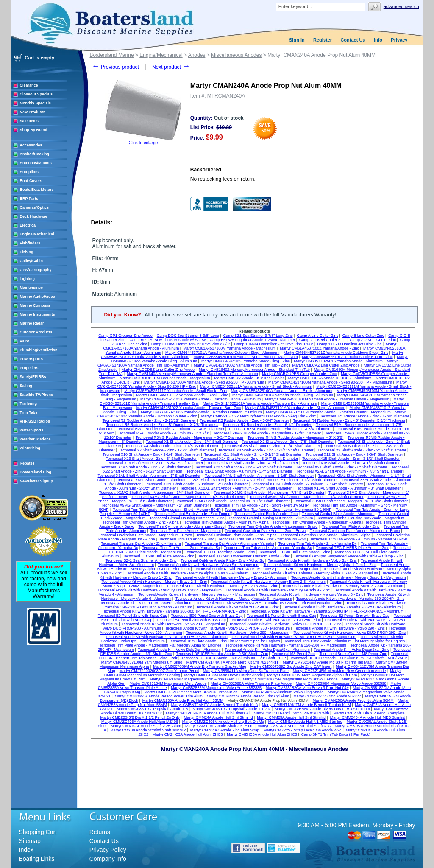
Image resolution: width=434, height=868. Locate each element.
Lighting (28, 279)
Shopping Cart (38, 832)
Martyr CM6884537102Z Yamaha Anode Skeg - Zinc (246, 361)
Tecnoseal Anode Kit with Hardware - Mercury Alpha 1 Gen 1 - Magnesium (256, 569)
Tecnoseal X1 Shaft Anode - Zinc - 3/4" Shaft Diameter (192, 442)
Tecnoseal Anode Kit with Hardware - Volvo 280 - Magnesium (173, 624)
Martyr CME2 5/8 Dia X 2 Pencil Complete (369, 713)
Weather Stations (35, 439)
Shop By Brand (34, 130)
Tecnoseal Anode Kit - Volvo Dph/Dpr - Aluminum (179, 650)
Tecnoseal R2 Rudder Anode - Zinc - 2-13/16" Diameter (149, 420)
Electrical (28, 225)
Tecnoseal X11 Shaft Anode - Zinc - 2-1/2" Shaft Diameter (253, 454)
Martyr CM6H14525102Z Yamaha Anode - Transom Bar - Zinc (189, 408)
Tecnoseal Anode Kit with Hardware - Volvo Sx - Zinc (312, 560)
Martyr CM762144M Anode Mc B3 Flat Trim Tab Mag (327, 662)
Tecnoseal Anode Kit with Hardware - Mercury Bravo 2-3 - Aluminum (268, 582)
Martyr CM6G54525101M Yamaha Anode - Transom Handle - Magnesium (327, 399)
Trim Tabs (29, 412)
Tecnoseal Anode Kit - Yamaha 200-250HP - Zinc (238, 607)
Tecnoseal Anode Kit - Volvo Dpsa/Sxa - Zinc (351, 650)
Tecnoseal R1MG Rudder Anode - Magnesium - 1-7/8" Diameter (267, 433)
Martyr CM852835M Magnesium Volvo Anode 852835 (216, 688)
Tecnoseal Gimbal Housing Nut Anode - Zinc (187, 518)
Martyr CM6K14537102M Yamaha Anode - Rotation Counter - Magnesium (328, 412)
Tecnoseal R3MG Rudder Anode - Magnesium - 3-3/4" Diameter (189, 437)
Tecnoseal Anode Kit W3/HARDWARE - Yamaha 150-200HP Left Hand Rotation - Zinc (269, 603)
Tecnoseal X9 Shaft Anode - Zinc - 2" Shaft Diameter (362, 450)
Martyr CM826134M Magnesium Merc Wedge (168, 683)
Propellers (29, 368)
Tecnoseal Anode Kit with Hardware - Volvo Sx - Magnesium (209, 565)
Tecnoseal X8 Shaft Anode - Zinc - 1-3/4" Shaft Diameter (266, 450)
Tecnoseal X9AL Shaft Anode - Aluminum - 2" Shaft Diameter (196, 484)
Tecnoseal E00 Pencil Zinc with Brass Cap (207, 616)
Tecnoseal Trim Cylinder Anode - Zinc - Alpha (141, 522)
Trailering (29, 403)
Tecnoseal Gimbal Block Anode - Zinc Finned (192, 514)
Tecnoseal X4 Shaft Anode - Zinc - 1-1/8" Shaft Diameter (173, 446)
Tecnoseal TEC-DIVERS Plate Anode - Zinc (352, 548)
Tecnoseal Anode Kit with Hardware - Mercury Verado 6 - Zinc (311, 594)
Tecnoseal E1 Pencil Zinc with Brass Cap (281, 616)
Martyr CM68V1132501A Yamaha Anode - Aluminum (338, 361)
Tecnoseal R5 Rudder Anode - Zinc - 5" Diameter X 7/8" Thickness (162, 425)
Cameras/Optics (35, 207)
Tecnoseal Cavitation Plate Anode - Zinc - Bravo (265, 531)
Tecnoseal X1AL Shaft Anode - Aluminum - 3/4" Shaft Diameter (239, 471)
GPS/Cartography (36, 270)
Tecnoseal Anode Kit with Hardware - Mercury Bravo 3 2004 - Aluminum (343, 586)
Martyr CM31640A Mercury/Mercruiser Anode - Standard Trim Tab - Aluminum (192, 374)
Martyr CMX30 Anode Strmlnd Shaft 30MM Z (148, 730)
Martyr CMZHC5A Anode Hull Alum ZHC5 (262, 734)
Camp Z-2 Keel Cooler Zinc (373, 340)
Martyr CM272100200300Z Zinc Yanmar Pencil (159, 671)
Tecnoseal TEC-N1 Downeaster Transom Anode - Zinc (244, 556)
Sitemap (30, 841)
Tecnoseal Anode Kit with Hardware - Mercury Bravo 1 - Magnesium (348, 577)
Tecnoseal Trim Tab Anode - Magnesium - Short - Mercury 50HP (167, 510)
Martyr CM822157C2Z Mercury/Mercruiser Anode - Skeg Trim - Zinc (259, 416)
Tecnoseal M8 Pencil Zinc (294, 654)
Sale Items (29, 121)
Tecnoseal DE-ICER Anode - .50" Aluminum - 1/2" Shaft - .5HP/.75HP (348, 658)
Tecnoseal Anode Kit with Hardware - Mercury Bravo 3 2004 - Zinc (222, 586)
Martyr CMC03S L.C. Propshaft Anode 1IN (152, 709)
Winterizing (30, 448)
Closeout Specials (36, 94)
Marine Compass (35, 305)
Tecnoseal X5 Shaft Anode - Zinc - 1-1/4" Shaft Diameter (272, 446)
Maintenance (32, 288)
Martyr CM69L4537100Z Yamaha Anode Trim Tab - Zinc (241, 365)
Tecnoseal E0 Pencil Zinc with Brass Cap (133, 616)
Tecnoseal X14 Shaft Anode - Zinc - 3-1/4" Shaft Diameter (250, 459)
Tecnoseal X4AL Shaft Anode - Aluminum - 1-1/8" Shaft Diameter (259, 476)
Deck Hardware (34, 216)
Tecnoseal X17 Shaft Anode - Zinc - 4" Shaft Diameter (253, 463)
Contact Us (353, 40)
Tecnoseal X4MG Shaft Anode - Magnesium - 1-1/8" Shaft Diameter (188, 497)
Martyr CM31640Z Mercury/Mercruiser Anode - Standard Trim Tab (254, 370)
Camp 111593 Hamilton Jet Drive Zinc (349, 344)
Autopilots (29, 172)
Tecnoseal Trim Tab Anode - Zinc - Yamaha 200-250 (262, 539)
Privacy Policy (108, 850)
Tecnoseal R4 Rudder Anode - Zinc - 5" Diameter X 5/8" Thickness (349, 420)
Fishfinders (30, 243)
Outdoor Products (36, 332)
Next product (171, 67)
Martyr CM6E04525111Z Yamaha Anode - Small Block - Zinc (175, 391)
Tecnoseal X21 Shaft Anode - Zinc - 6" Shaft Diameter (342, 467)
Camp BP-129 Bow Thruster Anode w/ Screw (168, 340)
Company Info (108, 859)
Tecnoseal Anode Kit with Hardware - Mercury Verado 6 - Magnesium (234, 599)
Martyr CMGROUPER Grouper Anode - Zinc (299, 374)
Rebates (27, 463)
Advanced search (401, 6)
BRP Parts (29, 199)
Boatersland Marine (112, 55)
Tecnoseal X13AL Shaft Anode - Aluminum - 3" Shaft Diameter (348, 488)
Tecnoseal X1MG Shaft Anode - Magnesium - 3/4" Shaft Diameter (154, 493)
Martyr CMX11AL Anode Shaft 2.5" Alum (219, 726)
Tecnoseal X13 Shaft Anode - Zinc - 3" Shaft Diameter (151, 459)
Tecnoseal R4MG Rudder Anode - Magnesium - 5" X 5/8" (296, 437)
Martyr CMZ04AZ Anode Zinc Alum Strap (225, 730)
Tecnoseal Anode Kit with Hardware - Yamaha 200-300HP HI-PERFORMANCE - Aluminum (327, 611)
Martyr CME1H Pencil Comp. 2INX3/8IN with (291, 713)
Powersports (32, 359)
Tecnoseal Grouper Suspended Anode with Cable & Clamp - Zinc (349, 556)
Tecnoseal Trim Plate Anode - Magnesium (186, 531)
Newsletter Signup (37, 481)
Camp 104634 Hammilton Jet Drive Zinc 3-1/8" (273, 344)
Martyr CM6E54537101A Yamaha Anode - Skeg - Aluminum (283, 395)
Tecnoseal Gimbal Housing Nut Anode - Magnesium (361, 518)
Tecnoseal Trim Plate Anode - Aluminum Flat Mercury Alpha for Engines (344, 641)
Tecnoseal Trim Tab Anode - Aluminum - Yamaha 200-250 (359, 539)
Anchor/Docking (35, 154)
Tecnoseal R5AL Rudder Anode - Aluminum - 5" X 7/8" (164, 433)
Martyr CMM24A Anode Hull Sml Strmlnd (218, 717)
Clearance (29, 85)
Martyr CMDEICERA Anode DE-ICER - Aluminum (330, 378)
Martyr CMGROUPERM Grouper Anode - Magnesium (165, 378)
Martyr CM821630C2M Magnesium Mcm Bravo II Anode (290, 679)
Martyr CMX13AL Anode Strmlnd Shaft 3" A (294, 726)
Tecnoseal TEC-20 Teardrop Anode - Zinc (220, 552)
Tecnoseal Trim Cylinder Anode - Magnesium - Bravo (273, 526)
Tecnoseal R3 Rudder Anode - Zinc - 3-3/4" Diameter (245, 420)
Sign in (297, 40)
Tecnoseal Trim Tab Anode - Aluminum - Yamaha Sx (268, 548)
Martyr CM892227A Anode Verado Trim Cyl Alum (248, 696)
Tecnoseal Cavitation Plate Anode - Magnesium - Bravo (145, 535)
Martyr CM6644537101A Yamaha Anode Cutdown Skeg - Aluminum (222, 353)
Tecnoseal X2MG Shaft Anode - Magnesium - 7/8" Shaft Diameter (269, 493)
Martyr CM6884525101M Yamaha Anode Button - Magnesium (246, 357)
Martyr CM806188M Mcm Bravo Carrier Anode (224, 675)
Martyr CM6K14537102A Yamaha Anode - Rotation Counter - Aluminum (201, 412)
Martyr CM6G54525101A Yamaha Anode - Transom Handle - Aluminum (200, 399)
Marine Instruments (38, 314)
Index (26, 850)
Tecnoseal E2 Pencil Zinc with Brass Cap (355, 616)
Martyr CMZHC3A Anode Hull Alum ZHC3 (188, 734)
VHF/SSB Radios (35, 421)
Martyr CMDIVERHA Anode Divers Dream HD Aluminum (322, 709)
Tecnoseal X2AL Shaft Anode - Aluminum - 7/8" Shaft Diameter (349, 471)
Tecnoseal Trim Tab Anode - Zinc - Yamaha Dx (318, 543)
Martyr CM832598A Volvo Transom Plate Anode (251, 683)
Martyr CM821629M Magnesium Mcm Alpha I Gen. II (194, 679)
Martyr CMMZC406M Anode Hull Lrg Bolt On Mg (223, 722)
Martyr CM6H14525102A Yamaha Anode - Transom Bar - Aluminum (260, 403)
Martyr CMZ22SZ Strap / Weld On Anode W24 (303, 730)
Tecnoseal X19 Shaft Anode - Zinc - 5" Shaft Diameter (145, 467)
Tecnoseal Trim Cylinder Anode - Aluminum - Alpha (225, 522)
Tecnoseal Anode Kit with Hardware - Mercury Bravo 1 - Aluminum (231, 577)
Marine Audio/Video (38, 297)
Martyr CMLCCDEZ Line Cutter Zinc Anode (158, 370)
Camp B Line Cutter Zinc (363, 336)
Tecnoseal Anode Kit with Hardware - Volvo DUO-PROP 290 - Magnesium (294, 637)
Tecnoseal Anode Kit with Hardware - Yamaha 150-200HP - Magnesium (286, 645)
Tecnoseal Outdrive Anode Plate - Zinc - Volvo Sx (222, 560)
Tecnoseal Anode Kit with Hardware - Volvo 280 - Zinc (275, 620)
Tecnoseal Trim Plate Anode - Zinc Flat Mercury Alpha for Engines (224, 641)
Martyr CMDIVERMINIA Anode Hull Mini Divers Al (208, 713)
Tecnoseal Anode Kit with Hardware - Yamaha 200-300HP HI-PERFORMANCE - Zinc (174, 611)
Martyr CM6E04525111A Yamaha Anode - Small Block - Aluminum (256, 386)
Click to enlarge (143, 143)
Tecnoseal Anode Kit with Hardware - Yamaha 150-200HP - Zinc (350, 599)
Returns (100, 832)
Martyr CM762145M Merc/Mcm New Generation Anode (339, 671)
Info (378, 40)
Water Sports (32, 430)
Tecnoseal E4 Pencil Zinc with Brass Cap (191, 620)
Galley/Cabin (32, 261)
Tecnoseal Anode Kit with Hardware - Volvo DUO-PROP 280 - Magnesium (228, 628)
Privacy (399, 40)
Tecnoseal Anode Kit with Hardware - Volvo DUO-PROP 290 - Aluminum (166, 637)
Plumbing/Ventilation (39, 350)
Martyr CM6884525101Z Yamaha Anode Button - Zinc (347, 357)
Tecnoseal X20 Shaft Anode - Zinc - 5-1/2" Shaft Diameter (244, 467)
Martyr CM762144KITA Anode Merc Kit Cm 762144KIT (232, 662)
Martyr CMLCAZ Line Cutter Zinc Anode (326, 365)
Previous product (115, 67)
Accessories (31, 145)
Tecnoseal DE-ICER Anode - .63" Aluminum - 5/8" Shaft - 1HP (234, 658)
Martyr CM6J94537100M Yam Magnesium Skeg (142, 662)
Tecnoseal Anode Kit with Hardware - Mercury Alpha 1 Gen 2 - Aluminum (187, 573)
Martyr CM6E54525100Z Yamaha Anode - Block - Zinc (182, 395)
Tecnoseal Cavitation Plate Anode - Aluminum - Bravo (355, 531)
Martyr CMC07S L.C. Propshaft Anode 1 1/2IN (231, 709)
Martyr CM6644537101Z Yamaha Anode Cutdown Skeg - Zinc (336, 353)
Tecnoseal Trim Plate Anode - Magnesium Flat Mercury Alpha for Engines (160, 645)
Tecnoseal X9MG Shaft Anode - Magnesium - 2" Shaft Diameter (155, 505)
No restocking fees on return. (223, 179)
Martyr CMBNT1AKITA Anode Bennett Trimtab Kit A (214, 705)
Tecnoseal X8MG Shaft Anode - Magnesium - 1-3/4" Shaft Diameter (351, 501)
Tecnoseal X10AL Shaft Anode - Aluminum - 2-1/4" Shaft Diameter (307, 484)
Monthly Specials (36, 103)
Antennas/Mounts (36, 163)
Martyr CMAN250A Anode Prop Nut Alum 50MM (353, 700)
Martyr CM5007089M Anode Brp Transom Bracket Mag (200, 666)
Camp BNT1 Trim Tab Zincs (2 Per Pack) (336, 734)
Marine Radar (32, 323)
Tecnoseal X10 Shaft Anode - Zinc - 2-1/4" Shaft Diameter (151, 454)
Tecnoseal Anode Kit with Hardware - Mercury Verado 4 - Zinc (278, 590)
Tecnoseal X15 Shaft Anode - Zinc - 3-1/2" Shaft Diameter (351, 459)
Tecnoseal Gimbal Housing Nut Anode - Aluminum (271, 518)
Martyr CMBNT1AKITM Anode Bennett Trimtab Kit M (306, 705)
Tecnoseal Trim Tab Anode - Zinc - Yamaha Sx (181, 548)
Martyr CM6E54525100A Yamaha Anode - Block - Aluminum (282, 391)
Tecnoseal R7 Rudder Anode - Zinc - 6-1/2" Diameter (267, 425)
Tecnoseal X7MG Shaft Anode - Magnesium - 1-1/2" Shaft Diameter (233, 501)
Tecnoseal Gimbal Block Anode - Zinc (266, 514)
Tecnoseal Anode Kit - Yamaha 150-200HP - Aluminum (146, 603)
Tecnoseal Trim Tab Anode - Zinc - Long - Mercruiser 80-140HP (278, 510)
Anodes (197, 55)
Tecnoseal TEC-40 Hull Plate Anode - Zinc (159, 556)
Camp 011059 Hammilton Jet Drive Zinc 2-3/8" (191, 344)
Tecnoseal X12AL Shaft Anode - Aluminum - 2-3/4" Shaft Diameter (236, 488)
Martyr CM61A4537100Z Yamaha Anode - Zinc (319, 348)
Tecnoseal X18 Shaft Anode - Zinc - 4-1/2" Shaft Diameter (351, 463)
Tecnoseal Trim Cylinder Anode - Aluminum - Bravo (181, 526)
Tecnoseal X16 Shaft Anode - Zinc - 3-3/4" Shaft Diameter (155, 463)
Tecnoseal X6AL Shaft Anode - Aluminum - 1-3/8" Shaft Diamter (171, 480)
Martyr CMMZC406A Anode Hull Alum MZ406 (140, 722)
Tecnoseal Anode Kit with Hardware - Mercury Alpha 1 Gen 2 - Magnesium (315, 573)
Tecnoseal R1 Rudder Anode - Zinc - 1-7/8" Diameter (364, 416)
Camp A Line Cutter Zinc (317, 336)
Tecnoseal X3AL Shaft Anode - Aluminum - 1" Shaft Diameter (149, 476)
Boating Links (37, 859)
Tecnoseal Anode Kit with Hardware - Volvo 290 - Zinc (339, 628)
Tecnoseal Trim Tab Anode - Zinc (186, 539)
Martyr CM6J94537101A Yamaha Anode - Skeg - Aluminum (295, 408)
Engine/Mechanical (37, 234)
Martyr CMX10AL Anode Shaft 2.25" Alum (146, 726)
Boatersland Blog (36, 472)
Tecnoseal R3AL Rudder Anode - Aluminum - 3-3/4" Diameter (280, 429)
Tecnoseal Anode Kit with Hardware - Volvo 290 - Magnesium (238, 633)
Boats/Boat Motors (37, 190)
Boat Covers (31, 181)
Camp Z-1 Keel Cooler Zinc (322, 340)
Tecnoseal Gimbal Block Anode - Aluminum (338, 514)
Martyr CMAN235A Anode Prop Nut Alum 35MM (183, 700)
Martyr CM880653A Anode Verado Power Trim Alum (159, 696)
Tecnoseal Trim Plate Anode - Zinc (351, 526)
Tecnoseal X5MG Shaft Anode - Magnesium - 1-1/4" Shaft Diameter (307, 497)
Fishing (27, 252)
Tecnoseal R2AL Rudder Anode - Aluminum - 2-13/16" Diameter (171, 429)
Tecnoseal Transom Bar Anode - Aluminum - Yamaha (230, 543)
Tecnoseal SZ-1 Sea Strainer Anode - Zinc (141, 560)
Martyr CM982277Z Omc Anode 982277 (327, 696)
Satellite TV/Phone (37, 395)
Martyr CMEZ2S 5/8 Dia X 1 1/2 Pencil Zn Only (140, 717)
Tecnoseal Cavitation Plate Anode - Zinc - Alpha (236, 535)
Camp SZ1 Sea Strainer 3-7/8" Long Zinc (258, 336)
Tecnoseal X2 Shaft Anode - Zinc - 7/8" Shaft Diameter (288, 442)
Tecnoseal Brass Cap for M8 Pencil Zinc (353, 654)
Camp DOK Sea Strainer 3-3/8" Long (188, 336)
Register (323, 40)
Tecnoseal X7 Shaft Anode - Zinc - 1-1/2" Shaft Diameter (166, 450)
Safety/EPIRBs (33, 377)
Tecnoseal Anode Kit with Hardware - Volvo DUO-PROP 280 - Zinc (285, 624)
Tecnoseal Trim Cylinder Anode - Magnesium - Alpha (317, 522)
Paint (25, 341)
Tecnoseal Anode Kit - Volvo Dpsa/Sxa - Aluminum (267, 650)
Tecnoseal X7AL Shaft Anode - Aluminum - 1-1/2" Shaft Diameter (283, 480)
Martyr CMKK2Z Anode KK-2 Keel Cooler (249, 378)
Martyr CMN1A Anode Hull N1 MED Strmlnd (305, 722)
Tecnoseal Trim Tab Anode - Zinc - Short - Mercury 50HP (261, 505)
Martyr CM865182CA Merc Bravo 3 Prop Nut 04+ (307, 688)
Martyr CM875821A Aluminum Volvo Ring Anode (282, 692)
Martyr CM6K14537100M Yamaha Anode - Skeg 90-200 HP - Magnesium (330, 382)
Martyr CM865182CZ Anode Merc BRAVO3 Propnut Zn (191, 692)
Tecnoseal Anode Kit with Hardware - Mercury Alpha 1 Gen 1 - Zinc (320, 565)
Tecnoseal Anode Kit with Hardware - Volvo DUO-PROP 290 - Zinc (349, 633)
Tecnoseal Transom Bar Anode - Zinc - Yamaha (141, 543)
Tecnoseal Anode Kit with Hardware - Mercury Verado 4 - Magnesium (197, 594)
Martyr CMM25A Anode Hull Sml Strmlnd (291, 717)
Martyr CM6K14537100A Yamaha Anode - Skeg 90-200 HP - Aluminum (204, 382)
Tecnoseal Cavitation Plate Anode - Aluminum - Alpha (325, 535)
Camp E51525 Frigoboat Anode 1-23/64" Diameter (252, 340)
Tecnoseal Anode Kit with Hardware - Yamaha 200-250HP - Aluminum (342, 607)
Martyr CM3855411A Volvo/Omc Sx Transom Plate (246, 671)
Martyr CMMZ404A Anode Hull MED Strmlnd (368, 717)
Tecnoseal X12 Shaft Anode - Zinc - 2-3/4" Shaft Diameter (354, 454)
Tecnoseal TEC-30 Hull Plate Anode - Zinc (295, 552)
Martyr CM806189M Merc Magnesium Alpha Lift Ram (312, 675)
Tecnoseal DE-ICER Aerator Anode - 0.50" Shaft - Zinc (222, 654)
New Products (33, 112)
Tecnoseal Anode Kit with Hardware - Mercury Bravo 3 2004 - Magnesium (160, 590)
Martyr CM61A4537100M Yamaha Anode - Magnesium (229, 348)
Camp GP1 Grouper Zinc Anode (125, 336)
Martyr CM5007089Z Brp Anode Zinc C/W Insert (291, 666)
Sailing (26, 386)
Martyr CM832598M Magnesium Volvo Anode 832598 (341, 683)
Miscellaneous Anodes (236, 55)
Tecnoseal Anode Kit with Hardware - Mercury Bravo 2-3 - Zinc (154, 582)
